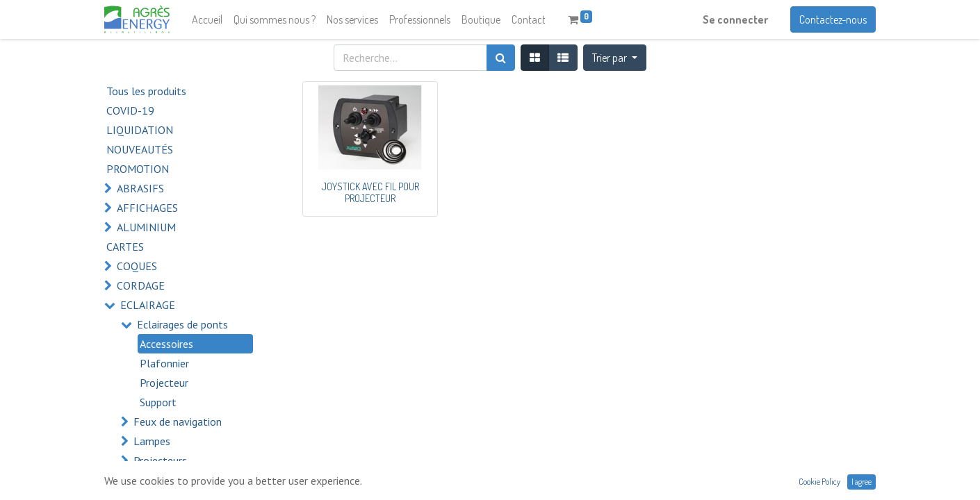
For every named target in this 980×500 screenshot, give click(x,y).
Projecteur (164, 383)
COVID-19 (130, 110)
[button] (615, 58)
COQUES (137, 266)
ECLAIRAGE (148, 305)
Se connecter (735, 19)
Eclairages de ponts (182, 324)
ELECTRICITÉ (149, 480)
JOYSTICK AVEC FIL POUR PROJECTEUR (370, 192)
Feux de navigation (178, 422)
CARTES (125, 247)
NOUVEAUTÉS (140, 149)
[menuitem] (207, 19)
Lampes (152, 441)
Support (158, 402)
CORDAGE (141, 285)
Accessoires (166, 344)
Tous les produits (146, 91)
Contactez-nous (833, 19)
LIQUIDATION (140, 130)
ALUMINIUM (146, 227)
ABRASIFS (140, 188)
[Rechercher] (501, 58)
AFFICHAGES (147, 208)
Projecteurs (160, 460)
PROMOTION (138, 169)
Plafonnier (164, 363)
